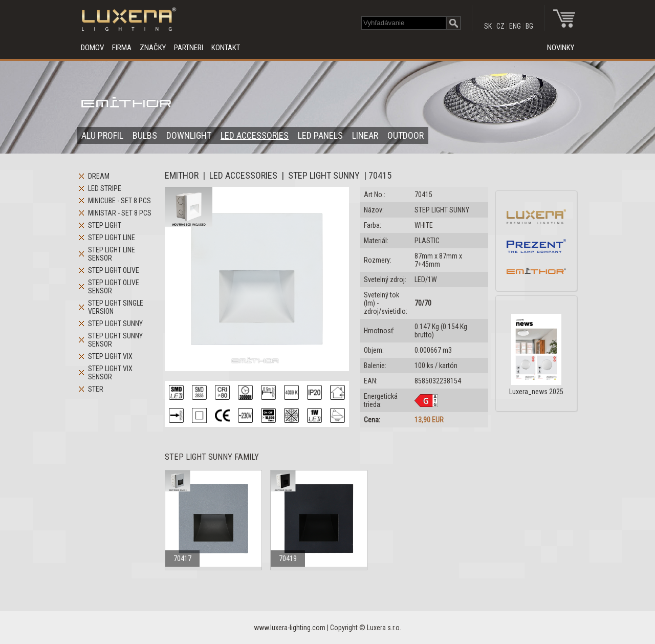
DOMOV (92, 48)
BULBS (145, 135)
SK (488, 26)
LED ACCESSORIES (255, 135)
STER (96, 389)
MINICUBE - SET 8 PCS (119, 201)
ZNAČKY (153, 48)
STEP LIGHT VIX (110, 356)
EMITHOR (182, 175)
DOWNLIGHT (189, 135)
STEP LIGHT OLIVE (114, 270)
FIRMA (122, 48)
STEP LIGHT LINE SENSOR (112, 254)
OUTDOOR (406, 135)
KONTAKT (226, 48)
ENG (515, 26)
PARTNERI (189, 48)
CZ (500, 26)
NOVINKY (561, 48)
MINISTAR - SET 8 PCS (120, 213)
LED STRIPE (105, 188)
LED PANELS (320, 135)
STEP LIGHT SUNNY (115, 324)
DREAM (99, 176)
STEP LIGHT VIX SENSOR (110, 373)
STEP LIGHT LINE (112, 238)
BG (529, 26)
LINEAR (365, 135)
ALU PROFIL (102, 135)
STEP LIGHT (105, 225)
